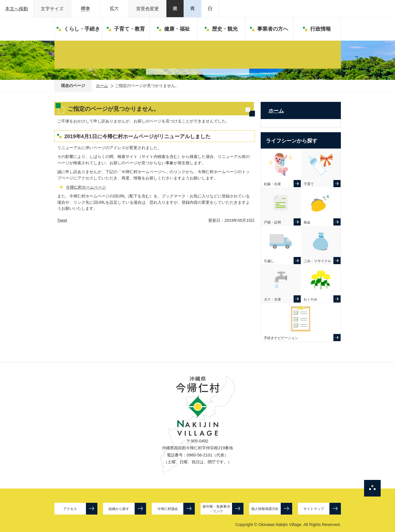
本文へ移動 (17, 9)
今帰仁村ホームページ (86, 187)
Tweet (62, 220)
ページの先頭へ (372, 488)
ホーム (102, 86)
